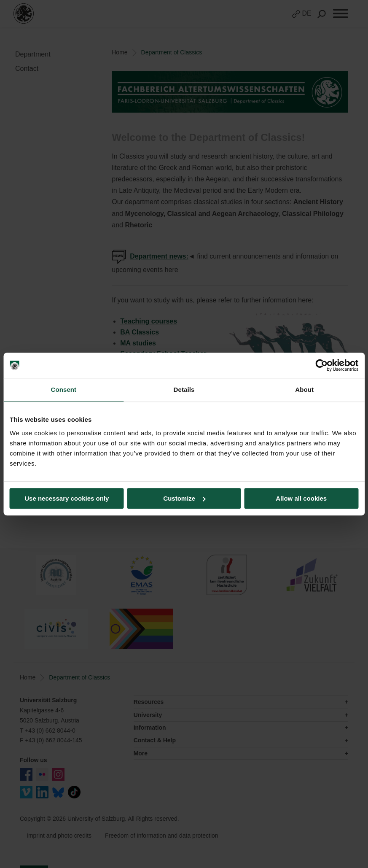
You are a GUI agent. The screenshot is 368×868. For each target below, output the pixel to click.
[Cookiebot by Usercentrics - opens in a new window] (321, 365)
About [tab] (304, 390)
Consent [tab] (63, 390)
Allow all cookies (301, 498)
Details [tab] (184, 390)
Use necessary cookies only (67, 498)
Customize (184, 498)
